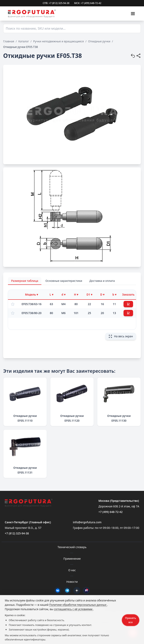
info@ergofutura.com (87, 522)
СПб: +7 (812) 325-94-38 (56, 3)
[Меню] (133, 14)
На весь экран (121, 336)
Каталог (24, 41)
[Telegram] (67, 590)
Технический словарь (72, 547)
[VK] (58, 590)
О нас (72, 570)
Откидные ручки (99, 41)
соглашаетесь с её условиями (73, 609)
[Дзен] (77, 590)
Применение (72, 559)
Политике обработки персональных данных (78, 605)
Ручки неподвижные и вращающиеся (59, 41)
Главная (9, 41)
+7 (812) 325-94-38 (17, 533)
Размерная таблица (25, 281)
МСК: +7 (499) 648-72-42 (88, 3)
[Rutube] (86, 590)
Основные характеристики (64, 281)
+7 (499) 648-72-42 (110, 512)
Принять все (131, 620)
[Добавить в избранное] (13, 304)
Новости (72, 582)
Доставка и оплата (102, 281)
